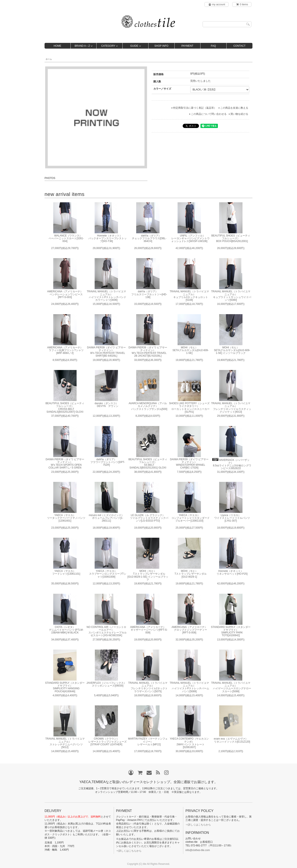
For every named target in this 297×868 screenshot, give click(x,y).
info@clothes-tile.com (198, 850)
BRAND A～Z (82, 46)
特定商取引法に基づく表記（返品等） (195, 108)
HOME (57, 46)
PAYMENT (187, 46)
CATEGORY (108, 46)
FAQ (213, 46)
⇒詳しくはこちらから (129, 851)
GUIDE (134, 46)
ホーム (49, 59)
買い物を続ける (239, 114)
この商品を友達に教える (234, 108)
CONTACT (239, 46)
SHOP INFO (161, 46)
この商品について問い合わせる (209, 114)
